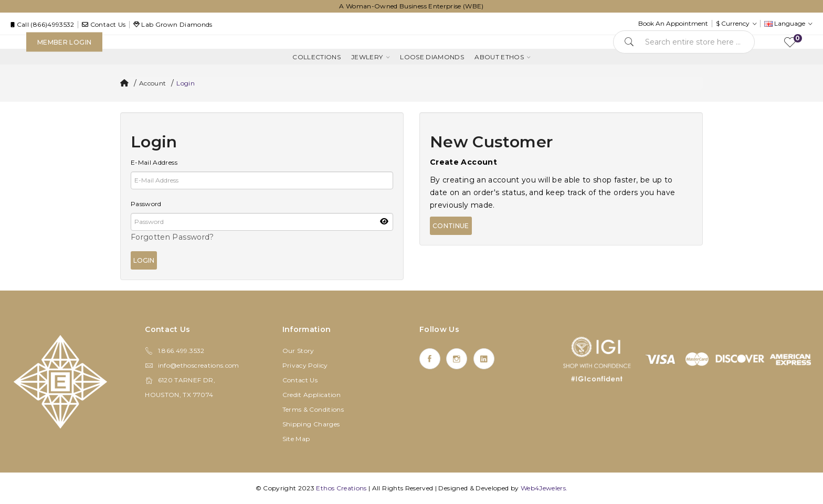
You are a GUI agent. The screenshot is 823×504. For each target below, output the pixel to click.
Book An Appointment (673, 23)
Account (152, 83)
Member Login (64, 42)
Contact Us (300, 380)
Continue (451, 226)
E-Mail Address (154, 162)
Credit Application (312, 395)
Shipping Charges (311, 424)
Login (186, 83)
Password (146, 204)
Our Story (298, 351)
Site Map (296, 439)
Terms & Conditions (313, 409)
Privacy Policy (305, 365)
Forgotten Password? (172, 237)
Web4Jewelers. (544, 488)
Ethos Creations (341, 488)
